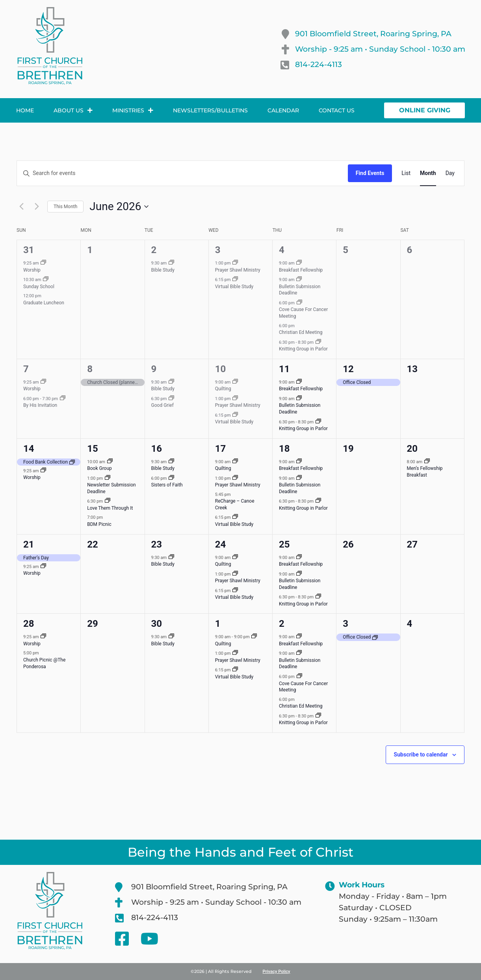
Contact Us (337, 110)
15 (93, 449)
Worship (32, 270)
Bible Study (163, 270)
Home (25, 110)
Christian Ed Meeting (301, 332)
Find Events (370, 173)
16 (157, 449)
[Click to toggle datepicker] (119, 207)
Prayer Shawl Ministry (238, 270)
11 (284, 369)
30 (157, 624)
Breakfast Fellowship (301, 270)
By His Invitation (40, 405)
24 (221, 544)
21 (29, 544)
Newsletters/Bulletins (210, 110)
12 (348, 369)
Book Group (99, 468)
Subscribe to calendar (421, 755)
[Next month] (37, 207)
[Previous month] (21, 207)
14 (29, 449)
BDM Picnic (99, 524)
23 (157, 544)
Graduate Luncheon (44, 303)
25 (284, 544)
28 (29, 624)
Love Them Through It (110, 508)
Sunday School (39, 287)
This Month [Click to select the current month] (65, 207)
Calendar (283, 110)
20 (412, 449)
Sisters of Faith (167, 485)
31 (29, 250)
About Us (73, 110)
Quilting (223, 389)
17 (221, 449)
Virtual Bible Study (234, 287)
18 (284, 449)
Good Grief (162, 405)
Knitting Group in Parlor (303, 349)
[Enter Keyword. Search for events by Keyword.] (182, 173)
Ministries (133, 110)
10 (221, 369)
